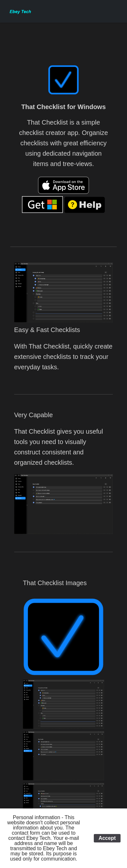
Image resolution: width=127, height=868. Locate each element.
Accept (107, 838)
